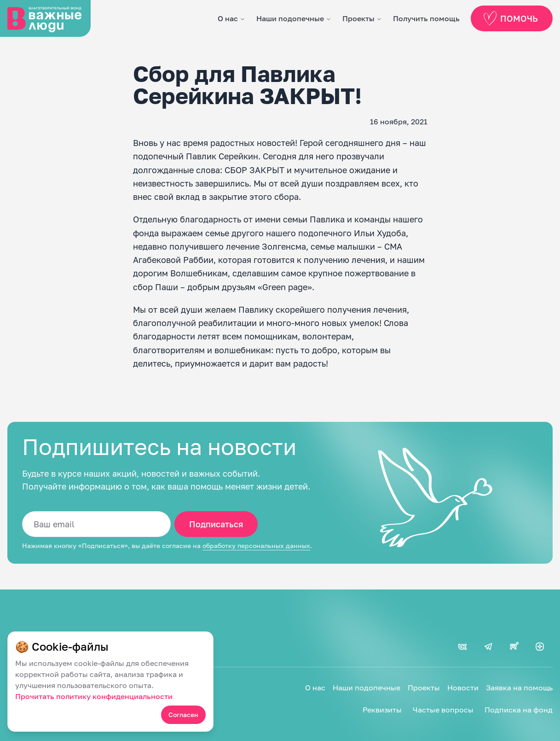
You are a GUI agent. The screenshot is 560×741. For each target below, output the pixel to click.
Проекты (358, 18)
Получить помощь (426, 18)
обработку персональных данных (256, 546)
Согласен (183, 715)
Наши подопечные (290, 18)
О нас (228, 18)
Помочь (510, 18)
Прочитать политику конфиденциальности (94, 696)
